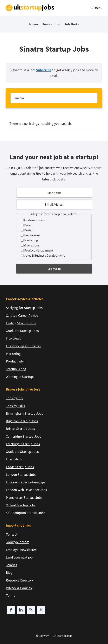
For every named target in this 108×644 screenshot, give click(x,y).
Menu (99, 8)
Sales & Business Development (44, 255)
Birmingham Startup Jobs (24, 413)
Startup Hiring (16, 369)
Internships (14, 459)
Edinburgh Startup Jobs (23, 444)
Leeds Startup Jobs (20, 467)
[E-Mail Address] (54, 204)
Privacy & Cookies (19, 588)
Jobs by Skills (15, 406)
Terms (10, 595)
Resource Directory (20, 580)
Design (29, 230)
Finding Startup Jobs (21, 323)
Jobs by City (15, 398)
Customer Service (36, 220)
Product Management (39, 250)
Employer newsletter (21, 550)
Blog (9, 572)
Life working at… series (23, 346)
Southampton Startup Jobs (25, 513)
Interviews (13, 338)
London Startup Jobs (21, 475)
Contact (12, 534)
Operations (32, 245)
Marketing (31, 240)
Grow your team (18, 542)
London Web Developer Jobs (26, 490)
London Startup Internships (26, 482)
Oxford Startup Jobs (21, 505)
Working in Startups (20, 377)
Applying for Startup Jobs (24, 308)
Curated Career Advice (22, 315)
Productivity (15, 361)
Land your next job (19, 557)
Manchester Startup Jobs (24, 498)
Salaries (11, 565)
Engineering (32, 235)
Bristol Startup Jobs (20, 429)
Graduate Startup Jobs (22, 331)
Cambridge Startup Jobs (23, 436)
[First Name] (54, 193)
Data (27, 225)
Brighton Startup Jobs (22, 421)
